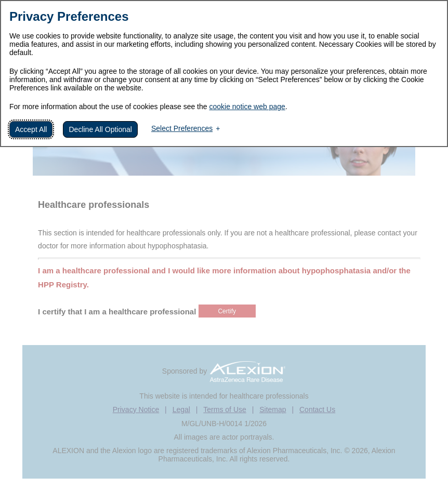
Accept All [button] (31, 129)
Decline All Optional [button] (100, 129)
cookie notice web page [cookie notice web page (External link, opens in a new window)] (247, 107)
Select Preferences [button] (182, 128)
